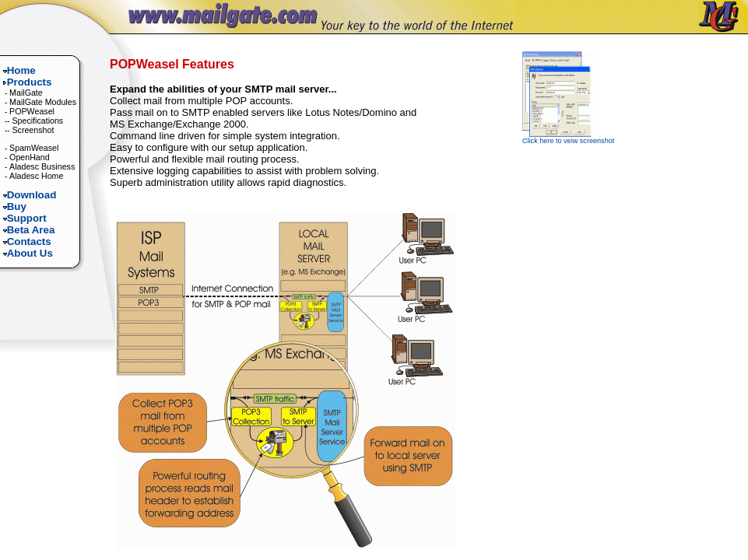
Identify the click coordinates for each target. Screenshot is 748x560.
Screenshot (33, 130)
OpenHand (30, 157)
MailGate (26, 93)
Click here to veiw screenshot (568, 138)
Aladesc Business (42, 166)
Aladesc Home (36, 176)
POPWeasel (32, 111)
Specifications (37, 121)
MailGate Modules (43, 102)
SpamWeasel (34, 148)
